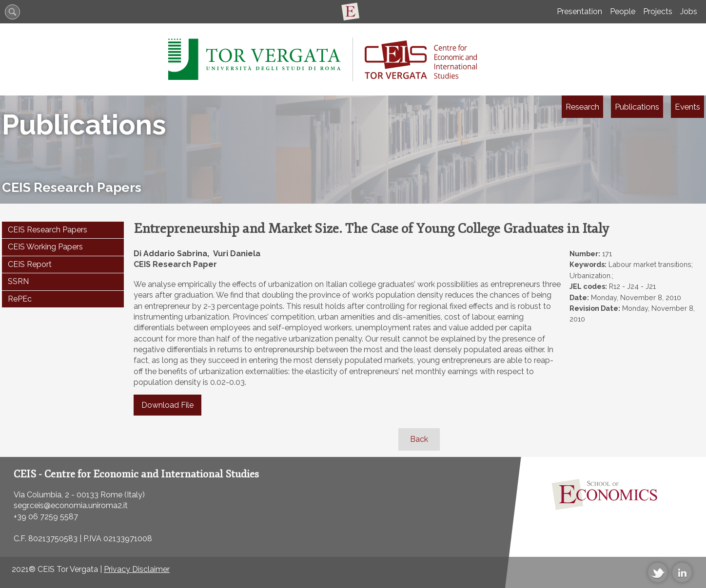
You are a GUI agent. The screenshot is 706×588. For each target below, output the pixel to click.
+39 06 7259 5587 (46, 517)
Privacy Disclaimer (137, 569)
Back (419, 439)
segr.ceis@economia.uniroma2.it (71, 505)
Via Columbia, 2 (41, 495)
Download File (167, 405)
